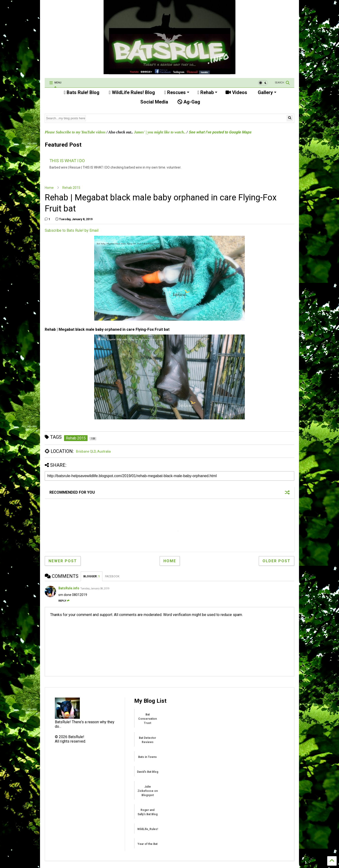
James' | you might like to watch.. (160, 132)
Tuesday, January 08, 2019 (95, 589)
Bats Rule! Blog (82, 92)
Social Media (154, 102)
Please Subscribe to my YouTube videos (75, 132)
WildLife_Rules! (148, 829)
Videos (236, 92)
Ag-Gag (189, 102)
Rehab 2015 (71, 188)
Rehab (207, 92)
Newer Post (63, 561)
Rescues (177, 92)
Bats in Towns (147, 757)
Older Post (276, 561)
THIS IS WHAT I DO (67, 161)
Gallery (266, 92)
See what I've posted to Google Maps (220, 132)
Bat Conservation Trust (147, 719)
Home (49, 188)
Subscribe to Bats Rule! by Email (72, 230)
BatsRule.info (69, 588)
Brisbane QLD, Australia (93, 451)
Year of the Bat (147, 844)
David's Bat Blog (148, 772)
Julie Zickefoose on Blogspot (148, 791)
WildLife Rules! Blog (132, 92)
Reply (64, 601)
